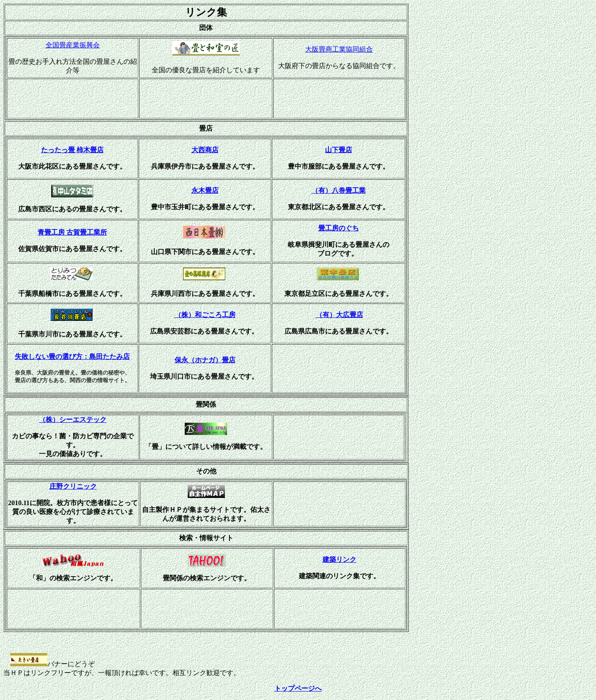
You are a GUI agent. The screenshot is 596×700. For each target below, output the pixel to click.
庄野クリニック (73, 486)
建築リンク (339, 559)
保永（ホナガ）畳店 (205, 360)
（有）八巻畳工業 (339, 190)
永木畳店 (205, 190)
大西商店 (205, 150)
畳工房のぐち (339, 228)
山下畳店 (339, 150)
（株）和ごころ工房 (205, 315)
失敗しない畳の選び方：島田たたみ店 (72, 357)
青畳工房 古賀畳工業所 (72, 232)
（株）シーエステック (73, 420)
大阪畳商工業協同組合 (339, 49)
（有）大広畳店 (339, 315)
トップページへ (298, 688)
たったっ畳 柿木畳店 (72, 150)
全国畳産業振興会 (73, 45)
